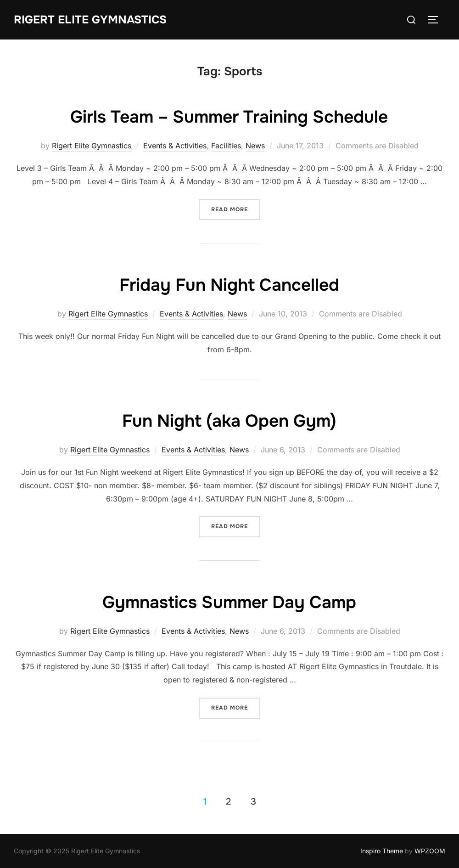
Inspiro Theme (382, 851)
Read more (229, 209)
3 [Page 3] (253, 802)
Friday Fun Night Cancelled (229, 284)
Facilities (226, 146)
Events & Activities (175, 146)
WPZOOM (430, 851)
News (255, 146)
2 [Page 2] (228, 802)
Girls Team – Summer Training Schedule (229, 116)
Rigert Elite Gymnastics (94, 20)
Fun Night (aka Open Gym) (229, 420)
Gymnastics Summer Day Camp (229, 602)
